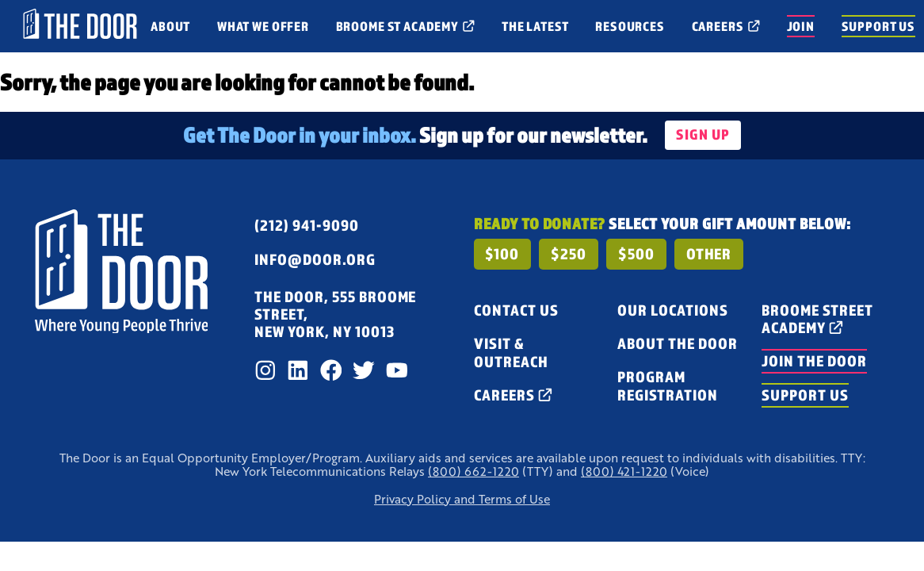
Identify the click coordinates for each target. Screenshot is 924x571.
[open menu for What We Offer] (263, 26)
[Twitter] (364, 370)
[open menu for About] (170, 26)
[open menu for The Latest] (535, 26)
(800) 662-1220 (473, 471)
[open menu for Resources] (630, 26)
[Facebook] (331, 370)
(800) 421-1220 (624, 471)
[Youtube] (397, 370)
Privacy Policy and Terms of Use (462, 499)
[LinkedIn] (298, 370)
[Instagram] (265, 370)
